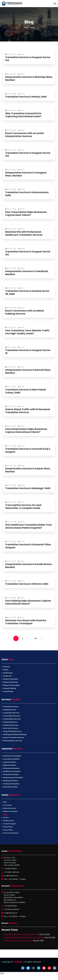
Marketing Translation (11, 768)
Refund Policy (8, 827)
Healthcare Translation (12, 771)
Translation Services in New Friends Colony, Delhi (26, 391)
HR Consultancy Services (13, 741)
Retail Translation (10, 765)
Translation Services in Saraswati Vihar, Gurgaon (28, 546)
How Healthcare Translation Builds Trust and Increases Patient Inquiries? (28, 526)
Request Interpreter (11, 682)
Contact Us (7, 676)
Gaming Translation (10, 787)
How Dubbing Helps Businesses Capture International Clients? (28, 602)
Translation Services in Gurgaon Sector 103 (28, 155)
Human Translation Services (14, 738)
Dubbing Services (10, 710)
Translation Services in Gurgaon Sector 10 (28, 352)
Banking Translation (11, 781)
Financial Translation (11, 774)
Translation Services (11, 707)
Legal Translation (10, 762)
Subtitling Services (10, 722)
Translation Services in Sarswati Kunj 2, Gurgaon (28, 450)
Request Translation (11, 679)
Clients (6, 670)
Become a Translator (10, 811)
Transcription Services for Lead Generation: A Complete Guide (23, 507)
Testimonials (8, 673)
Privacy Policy (8, 830)
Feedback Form (9, 821)
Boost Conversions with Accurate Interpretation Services (24, 135)
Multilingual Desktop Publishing (15, 734)
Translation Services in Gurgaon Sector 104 (28, 59)
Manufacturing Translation (13, 778)
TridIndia (18, 962)
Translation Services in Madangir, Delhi (28, 488)
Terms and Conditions (11, 833)
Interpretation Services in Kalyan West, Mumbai (28, 470)
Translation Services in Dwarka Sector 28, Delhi (27, 293)
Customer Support (10, 824)
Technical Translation (11, 784)
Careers (6, 818)
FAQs (5, 802)
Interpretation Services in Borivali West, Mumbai (28, 371)
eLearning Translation (11, 759)
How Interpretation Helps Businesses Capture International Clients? (26, 431)
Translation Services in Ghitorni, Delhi (27, 584)
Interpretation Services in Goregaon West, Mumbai (26, 174)
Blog (6, 814)
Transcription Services (12, 716)
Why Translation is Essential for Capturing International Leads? (23, 115)
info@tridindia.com (11, 876)
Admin (21, 54)
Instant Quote (8, 691)
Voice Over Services (11, 728)
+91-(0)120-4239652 (12, 872)
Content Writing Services (12, 731)
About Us (7, 667)
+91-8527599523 (10, 869)
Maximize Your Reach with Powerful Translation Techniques (26, 622)
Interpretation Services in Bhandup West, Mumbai (29, 79)
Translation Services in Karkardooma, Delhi (27, 194)
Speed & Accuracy (10, 808)
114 (36, 638)
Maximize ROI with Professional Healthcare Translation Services (24, 233)
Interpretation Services (12, 719)
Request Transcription (11, 685)
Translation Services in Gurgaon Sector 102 (28, 253)
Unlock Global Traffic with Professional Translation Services (28, 411)
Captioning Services (11, 725)
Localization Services (11, 713)
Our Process (7, 805)
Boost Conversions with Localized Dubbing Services (24, 312)
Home (26, 27)
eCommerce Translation (12, 756)
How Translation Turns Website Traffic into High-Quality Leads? (27, 332)
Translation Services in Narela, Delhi (26, 97)
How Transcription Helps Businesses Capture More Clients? (26, 214)
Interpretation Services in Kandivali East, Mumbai (29, 566)
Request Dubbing (10, 688)
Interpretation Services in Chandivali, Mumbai (27, 273)
